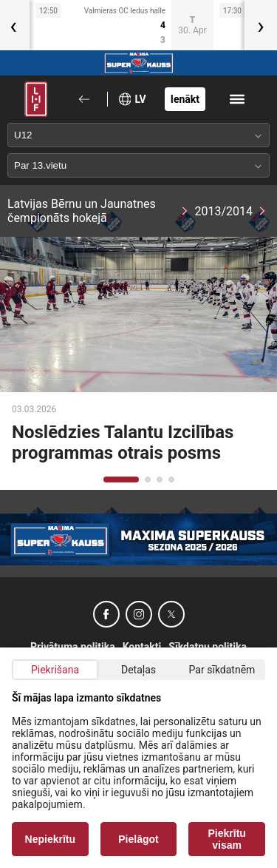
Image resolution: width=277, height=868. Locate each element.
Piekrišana (55, 670)
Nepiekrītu (50, 839)
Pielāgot (138, 839)
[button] (121, 480)
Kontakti (142, 647)
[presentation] (261, 25)
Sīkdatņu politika (208, 647)
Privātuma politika (73, 647)
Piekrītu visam (227, 839)
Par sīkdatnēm (222, 670)
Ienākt (185, 99)
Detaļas (138, 670)
